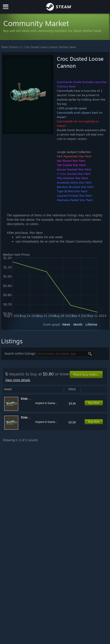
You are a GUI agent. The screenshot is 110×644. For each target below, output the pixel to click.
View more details (18, 380)
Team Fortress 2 (11, 47)
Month (78, 324)
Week (66, 324)
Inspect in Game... (46, 403)
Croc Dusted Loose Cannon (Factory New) (50, 47)
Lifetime (91, 324)
